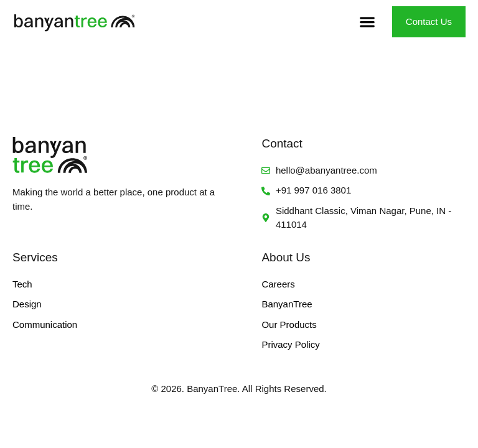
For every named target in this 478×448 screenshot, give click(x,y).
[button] (368, 22)
